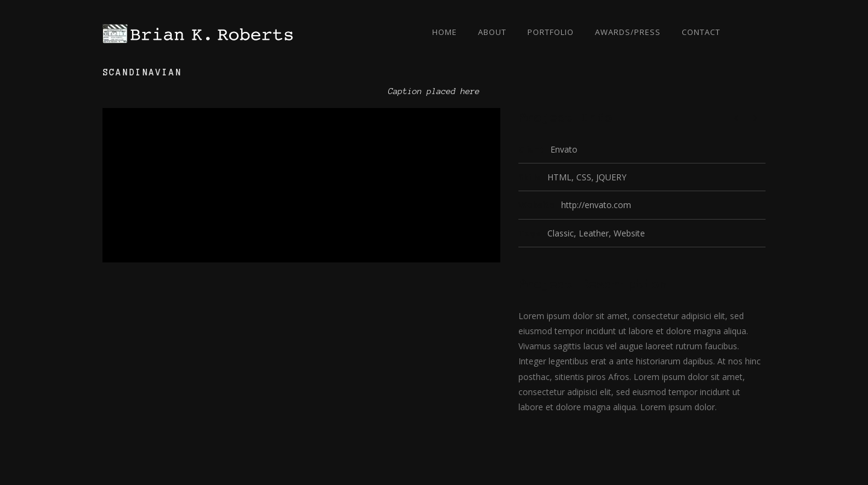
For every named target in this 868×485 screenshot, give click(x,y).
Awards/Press (628, 32)
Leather (594, 233)
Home (445, 32)
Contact (701, 32)
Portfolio (551, 32)
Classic (561, 233)
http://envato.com (596, 205)
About (492, 32)
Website (629, 233)
